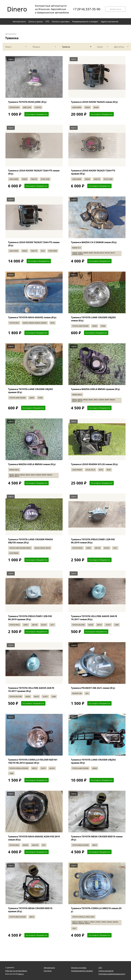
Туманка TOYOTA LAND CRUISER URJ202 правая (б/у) (30, 391)
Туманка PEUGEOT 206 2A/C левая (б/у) (93, 688)
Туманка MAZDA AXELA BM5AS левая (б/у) (32, 464)
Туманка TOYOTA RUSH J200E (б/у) (27, 102)
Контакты (48, 971)
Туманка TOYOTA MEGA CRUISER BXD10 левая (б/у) (97, 838)
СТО (100, 968)
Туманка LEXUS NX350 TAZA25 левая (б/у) (94, 102)
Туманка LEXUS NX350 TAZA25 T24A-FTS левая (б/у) (34, 172)
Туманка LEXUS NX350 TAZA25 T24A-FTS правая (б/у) (93, 172)
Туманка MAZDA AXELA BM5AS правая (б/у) (95, 389)
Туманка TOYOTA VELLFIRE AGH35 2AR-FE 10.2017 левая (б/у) (94, 618)
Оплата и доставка (79, 968)
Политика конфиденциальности (112, 974)
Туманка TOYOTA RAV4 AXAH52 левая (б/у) (32, 317)
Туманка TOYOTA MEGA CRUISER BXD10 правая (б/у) (30, 910)
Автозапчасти (11, 34)
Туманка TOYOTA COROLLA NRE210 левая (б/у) (96, 910)
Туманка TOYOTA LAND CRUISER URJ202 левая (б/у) (93, 319)
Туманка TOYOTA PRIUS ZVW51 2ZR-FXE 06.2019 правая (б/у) (30, 618)
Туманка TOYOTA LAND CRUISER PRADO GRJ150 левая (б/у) (31, 541)
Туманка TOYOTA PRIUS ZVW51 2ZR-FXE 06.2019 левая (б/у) (93, 541)
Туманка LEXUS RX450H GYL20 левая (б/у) (94, 464)
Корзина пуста (115, 9)
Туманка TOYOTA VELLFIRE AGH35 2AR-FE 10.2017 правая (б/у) (31, 689)
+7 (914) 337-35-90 (87, 9)
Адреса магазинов (106, 971)
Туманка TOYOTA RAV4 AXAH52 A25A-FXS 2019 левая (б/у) (34, 838)
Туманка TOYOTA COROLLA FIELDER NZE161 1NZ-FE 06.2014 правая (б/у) (33, 761)
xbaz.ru (21, 974)
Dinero (17, 9)
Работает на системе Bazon (16, 971)
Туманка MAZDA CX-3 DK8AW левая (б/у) (94, 242)
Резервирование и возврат (82, 971)
